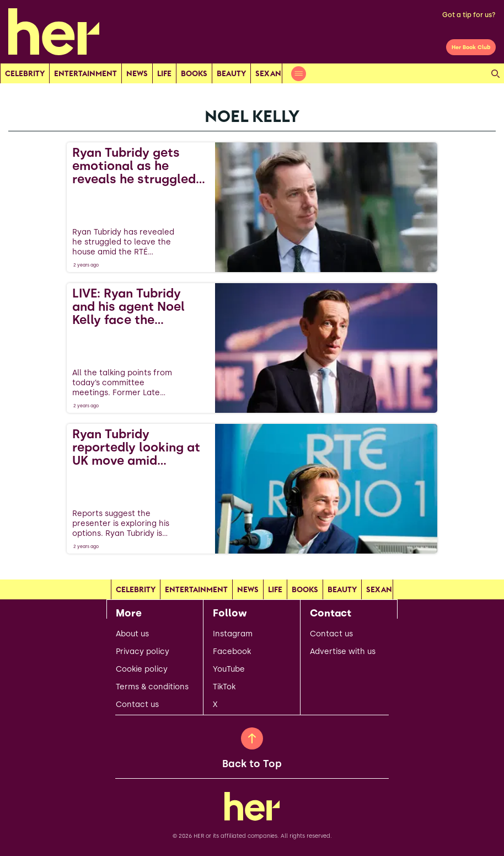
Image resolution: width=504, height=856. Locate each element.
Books (194, 73)
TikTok (224, 687)
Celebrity (25, 73)
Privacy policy (143, 652)
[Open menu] (299, 74)
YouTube (229, 669)
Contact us (137, 705)
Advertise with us (343, 652)
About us (132, 634)
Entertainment (85, 73)
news (137, 73)
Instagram (233, 634)
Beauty (231, 73)
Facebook (232, 652)
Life (164, 73)
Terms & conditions (152, 687)
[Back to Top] (252, 738)
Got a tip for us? (469, 15)
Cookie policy (142, 669)
